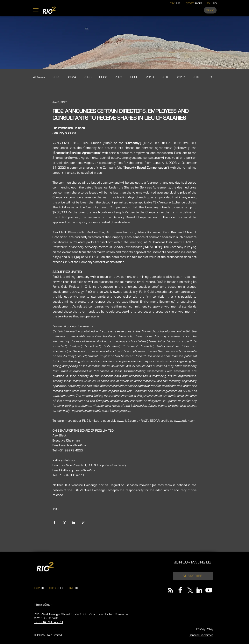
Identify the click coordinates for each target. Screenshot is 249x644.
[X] (190, 590)
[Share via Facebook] (54, 522)
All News (39, 77)
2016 (196, 77)
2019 (150, 77)
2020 (134, 77)
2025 (56, 77)
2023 (88, 77)
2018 (165, 77)
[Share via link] (83, 522)
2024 (72, 77)
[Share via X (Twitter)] (64, 522)
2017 (181, 77)
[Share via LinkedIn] (73, 522)
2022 (103, 77)
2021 (119, 77)
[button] (36, 10)
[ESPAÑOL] (210, 10)
